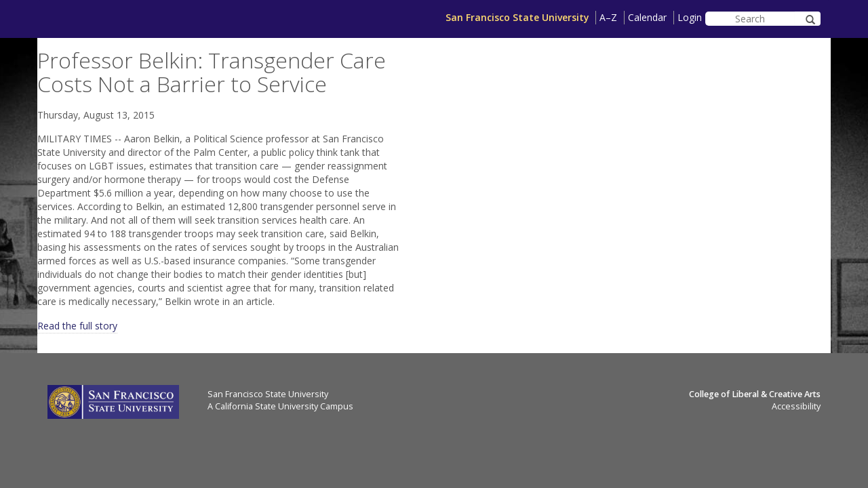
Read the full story (77, 326)
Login (690, 17)
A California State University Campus (280, 406)
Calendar (647, 17)
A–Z (608, 17)
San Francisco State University (517, 17)
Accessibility (796, 406)
